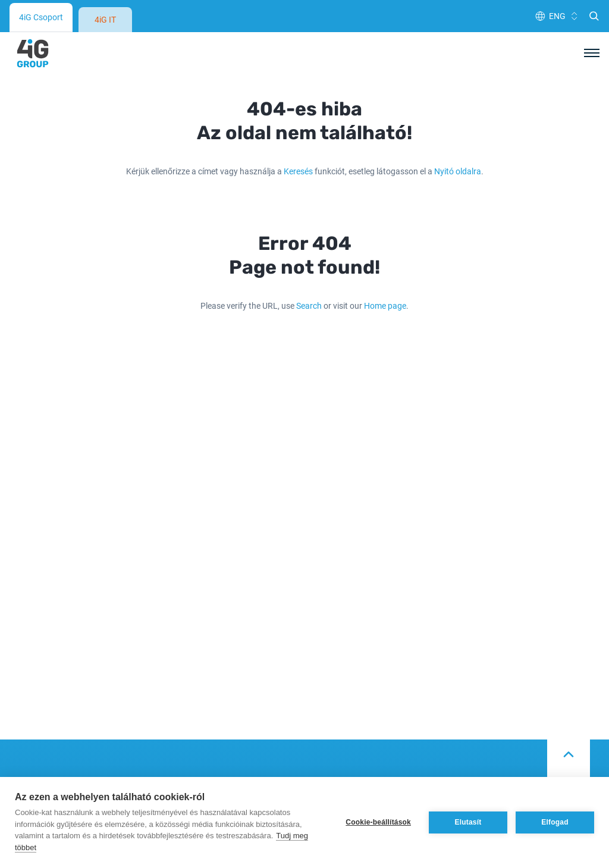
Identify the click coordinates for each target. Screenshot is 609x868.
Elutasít (468, 822)
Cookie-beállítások (378, 822)
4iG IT (105, 19)
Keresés (298, 171)
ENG (557, 16)
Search (309, 305)
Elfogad (555, 822)
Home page (385, 305)
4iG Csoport (41, 17)
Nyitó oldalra (458, 171)
